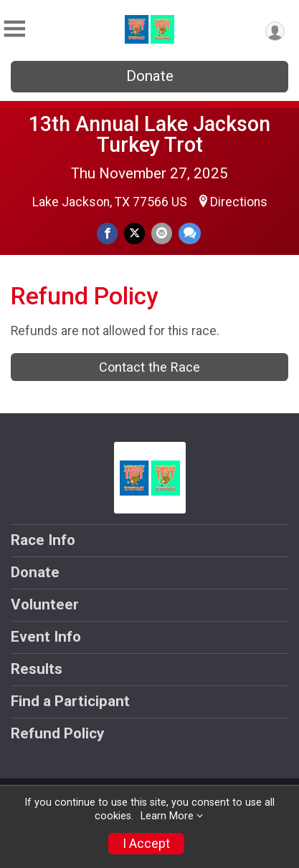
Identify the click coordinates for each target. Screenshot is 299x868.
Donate (150, 76)
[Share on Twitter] (134, 233)
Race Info (43, 540)
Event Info (46, 637)
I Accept (146, 844)
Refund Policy (57, 733)
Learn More (167, 816)
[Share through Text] (190, 233)
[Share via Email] (162, 233)
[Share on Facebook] (107, 233)
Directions (239, 202)
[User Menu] (275, 31)
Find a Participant (70, 701)
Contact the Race (149, 367)
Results (37, 669)
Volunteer (45, 604)
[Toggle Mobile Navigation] (14, 29)
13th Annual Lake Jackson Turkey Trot (149, 134)
